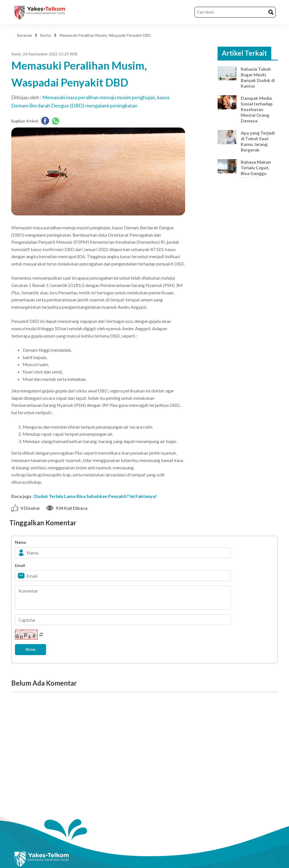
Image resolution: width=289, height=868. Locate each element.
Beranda (25, 35)
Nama (20, 542)
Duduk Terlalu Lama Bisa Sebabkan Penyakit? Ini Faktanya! (96, 496)
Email (20, 565)
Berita (46, 35)
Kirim (32, 650)
